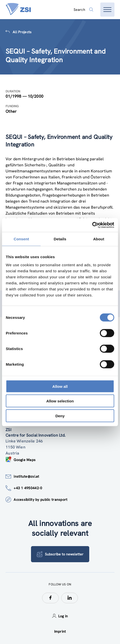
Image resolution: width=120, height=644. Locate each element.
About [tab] (99, 239)
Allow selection (60, 401)
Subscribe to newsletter (60, 554)
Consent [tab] (21, 239)
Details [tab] (60, 239)
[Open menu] (107, 10)
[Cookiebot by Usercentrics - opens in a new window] (92, 225)
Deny (60, 416)
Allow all (60, 386)
